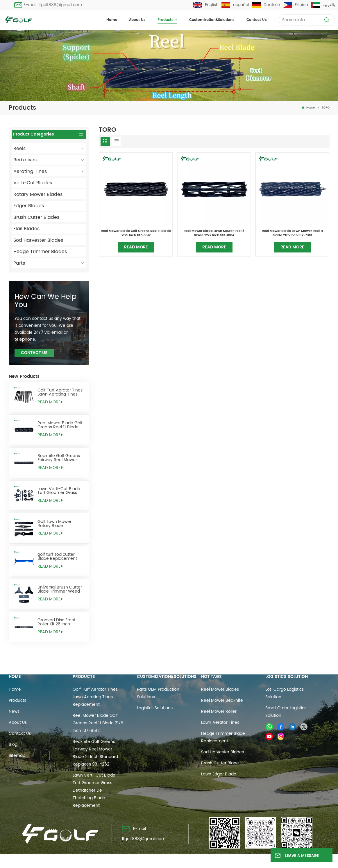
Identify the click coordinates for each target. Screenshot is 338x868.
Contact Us (34, 353)
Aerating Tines (30, 172)
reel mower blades (220, 689)
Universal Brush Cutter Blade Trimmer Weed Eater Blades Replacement (60, 589)
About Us (137, 20)
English (206, 5)
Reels (19, 149)
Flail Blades (26, 229)
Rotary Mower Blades (38, 194)
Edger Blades (29, 206)
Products (166, 20)
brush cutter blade (220, 763)
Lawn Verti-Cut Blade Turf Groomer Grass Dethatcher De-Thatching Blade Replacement (59, 491)
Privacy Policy (223, 861)
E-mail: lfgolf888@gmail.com (48, 5)
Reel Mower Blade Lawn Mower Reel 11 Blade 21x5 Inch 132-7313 (292, 233)
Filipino (296, 5)
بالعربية (323, 5)
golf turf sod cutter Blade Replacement (57, 557)
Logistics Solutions (155, 708)
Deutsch (266, 5)
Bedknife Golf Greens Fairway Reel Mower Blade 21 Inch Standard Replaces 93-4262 (60, 458)
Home (112, 20)
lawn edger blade (219, 774)
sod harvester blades (222, 752)
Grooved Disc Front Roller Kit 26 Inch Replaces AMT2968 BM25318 (57, 622)
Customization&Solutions (212, 20)
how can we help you (45, 301)
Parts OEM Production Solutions (158, 693)
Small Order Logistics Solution (286, 712)
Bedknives (25, 160)
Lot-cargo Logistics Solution (285, 693)
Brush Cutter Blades (36, 217)
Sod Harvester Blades (38, 240)
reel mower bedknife (222, 700)
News (14, 711)
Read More (50, 402)
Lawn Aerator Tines (220, 722)
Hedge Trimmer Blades (40, 252)
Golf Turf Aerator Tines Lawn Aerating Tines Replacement (60, 392)
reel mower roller (219, 711)
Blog (13, 745)
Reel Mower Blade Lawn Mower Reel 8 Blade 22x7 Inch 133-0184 (214, 233)
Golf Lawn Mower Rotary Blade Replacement (54, 524)
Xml (200, 861)
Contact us (257, 20)
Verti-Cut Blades (33, 183)
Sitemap (17, 756)
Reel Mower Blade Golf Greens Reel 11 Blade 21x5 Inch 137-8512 (60, 425)
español (235, 5)
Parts (19, 263)
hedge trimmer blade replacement (223, 737)
